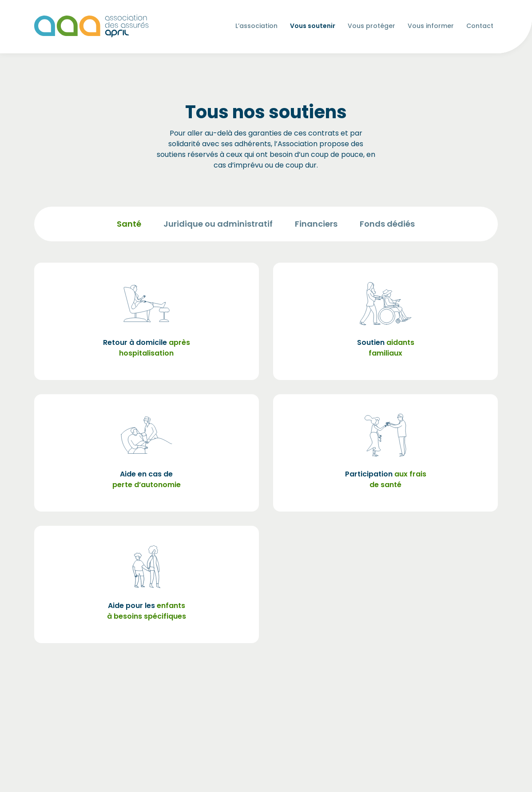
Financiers (316, 224)
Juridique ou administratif (218, 224)
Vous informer (431, 27)
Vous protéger (371, 27)
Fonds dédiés (387, 224)
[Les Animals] (91, 26)
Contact (480, 26)
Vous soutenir (313, 26)
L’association (256, 27)
